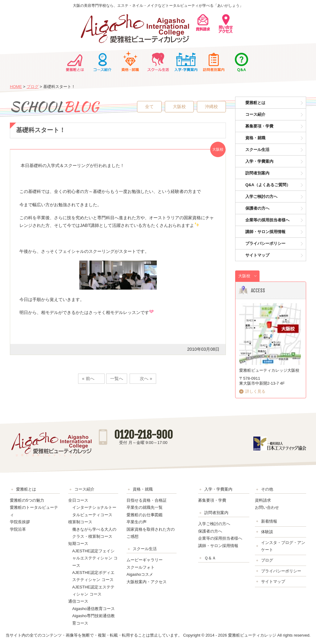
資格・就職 (130, 61)
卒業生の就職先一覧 (145, 507)
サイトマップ (257, 255)
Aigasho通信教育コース (94, 609)
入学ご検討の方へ (261, 197)
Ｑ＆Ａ (241, 61)
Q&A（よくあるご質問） (268, 185)
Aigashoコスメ (140, 574)
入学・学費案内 (186, 61)
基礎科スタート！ (41, 130)
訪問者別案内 (214, 61)
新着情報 (269, 521)
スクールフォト (141, 567)
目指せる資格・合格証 (147, 500)
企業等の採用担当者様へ (267, 220)
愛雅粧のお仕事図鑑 (145, 515)
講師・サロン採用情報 (265, 232)
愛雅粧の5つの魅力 (27, 500)
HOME (16, 87)
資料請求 (263, 500)
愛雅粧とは (75, 61)
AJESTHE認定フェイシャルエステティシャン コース (95, 558)
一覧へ (117, 378)
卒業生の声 (137, 522)
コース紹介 (102, 61)
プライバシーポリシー (265, 243)
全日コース (78, 500)
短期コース (78, 544)
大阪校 (179, 107)
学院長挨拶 (20, 522)
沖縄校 (211, 107)
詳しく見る (255, 391)
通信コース (78, 601)
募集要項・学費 (259, 126)
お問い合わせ (267, 507)
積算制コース (80, 522)
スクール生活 (158, 61)
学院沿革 (18, 529)
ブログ (33, 87)
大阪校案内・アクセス (147, 582)
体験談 (267, 532)
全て (149, 107)
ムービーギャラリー (145, 560)
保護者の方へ (257, 208)
